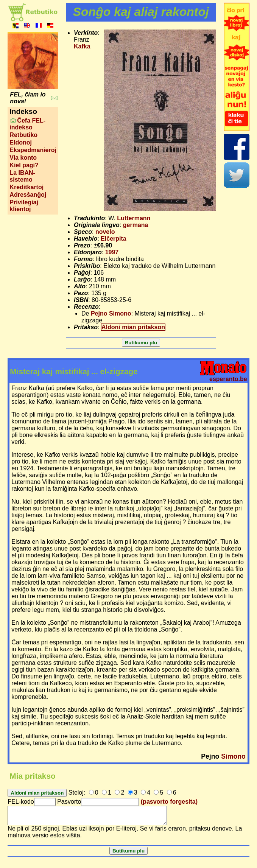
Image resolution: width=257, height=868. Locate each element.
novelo (105, 232)
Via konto (23, 158)
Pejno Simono (111, 313)
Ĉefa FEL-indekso (27, 124)
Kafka (82, 46)
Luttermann (134, 218)
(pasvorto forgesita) (169, 802)
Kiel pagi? (24, 165)
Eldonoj (21, 142)
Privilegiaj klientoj (24, 206)
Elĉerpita (114, 239)
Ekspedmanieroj (33, 150)
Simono (233, 756)
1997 (112, 252)
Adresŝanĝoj (28, 195)
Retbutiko (23, 135)
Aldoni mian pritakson (133, 327)
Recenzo (86, 307)
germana (136, 225)
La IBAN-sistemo (22, 176)
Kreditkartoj (26, 187)
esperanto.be (228, 379)
